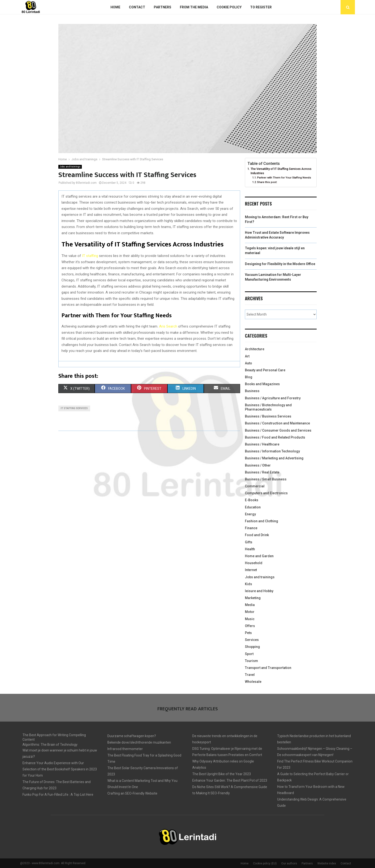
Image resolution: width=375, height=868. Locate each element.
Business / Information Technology (272, 451)
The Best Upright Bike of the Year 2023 (222, 774)
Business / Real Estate (262, 472)
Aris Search (168, 326)
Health (250, 549)
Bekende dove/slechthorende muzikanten (139, 742)
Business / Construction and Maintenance (277, 423)
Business (252, 391)
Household (254, 563)
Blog (249, 377)
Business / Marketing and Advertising (274, 458)
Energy (250, 514)
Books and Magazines (262, 384)
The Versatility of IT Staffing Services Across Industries (281, 171)
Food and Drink (257, 535)
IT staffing (90, 256)
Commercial (255, 486)
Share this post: (267, 182)
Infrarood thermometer (125, 749)
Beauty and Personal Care (265, 370)
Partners (163, 7)
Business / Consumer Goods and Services (278, 430)
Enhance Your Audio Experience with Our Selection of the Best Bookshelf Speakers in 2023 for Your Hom (60, 769)
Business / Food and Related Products (275, 437)
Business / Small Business (266, 479)
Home (115, 7)
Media (250, 605)
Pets (248, 633)
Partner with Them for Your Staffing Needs (284, 178)
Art (247, 356)
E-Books (252, 500)
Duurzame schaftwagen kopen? (132, 736)
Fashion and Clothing (262, 521)
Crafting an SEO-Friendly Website (132, 793)
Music (250, 619)
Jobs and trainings (70, 167)
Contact (137, 7)
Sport (249, 654)
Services (252, 640)
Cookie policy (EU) (265, 863)
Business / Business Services (268, 416)
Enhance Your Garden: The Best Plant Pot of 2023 (230, 780)
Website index (327, 863)
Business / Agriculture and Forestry (273, 398)
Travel (250, 675)
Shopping (252, 647)
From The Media (194, 7)
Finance (251, 528)
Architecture (255, 349)
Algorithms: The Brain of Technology (50, 745)
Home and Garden (259, 556)
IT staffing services (74, 408)
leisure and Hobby (259, 591)
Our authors (289, 863)
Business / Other (258, 465)
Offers (250, 626)
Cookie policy (229, 7)
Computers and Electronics (266, 493)
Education (253, 507)
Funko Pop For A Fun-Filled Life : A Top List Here (58, 795)
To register (261, 7)
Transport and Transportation (268, 668)
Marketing (253, 598)
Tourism (251, 661)
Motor (250, 612)
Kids (248, 584)
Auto (248, 363)
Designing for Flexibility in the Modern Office (280, 264)
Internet (251, 570)
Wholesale (253, 682)
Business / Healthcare (262, 444)
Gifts (249, 542)
